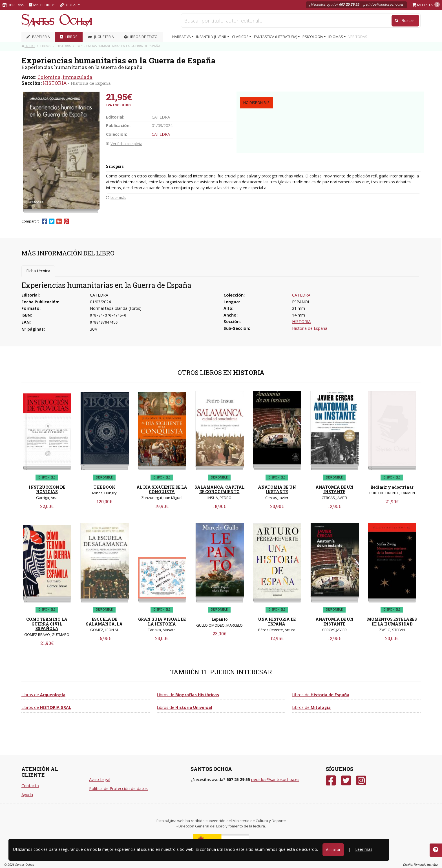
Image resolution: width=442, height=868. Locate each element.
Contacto (30, 786)
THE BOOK (104, 487)
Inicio (28, 46)
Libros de (43, 695)
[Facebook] (331, 781)
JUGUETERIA (101, 37)
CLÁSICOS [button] (241, 37)
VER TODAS (358, 37)
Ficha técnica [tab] (38, 271)
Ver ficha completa (124, 144)
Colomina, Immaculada (65, 77)
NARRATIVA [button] (182, 37)
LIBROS (69, 37)
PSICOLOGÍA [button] (313, 37)
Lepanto (219, 619)
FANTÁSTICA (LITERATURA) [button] (276, 37)
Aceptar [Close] (333, 850)
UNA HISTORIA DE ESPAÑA (277, 622)
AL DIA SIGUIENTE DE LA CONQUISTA (162, 489)
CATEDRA (161, 134)
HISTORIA (55, 83)
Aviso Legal (100, 779)
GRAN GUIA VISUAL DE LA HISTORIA (162, 622)
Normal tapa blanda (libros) (116, 308)
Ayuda (27, 795)
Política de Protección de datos (118, 788)
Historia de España (91, 83)
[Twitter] (346, 781)
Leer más (364, 849)
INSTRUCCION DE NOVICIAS (47, 489)
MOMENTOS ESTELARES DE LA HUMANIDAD (392, 622)
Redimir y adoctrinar (392, 487)
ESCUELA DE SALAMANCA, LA (104, 622)
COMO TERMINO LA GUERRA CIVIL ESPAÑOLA (47, 624)
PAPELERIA (38, 37)
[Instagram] (361, 781)
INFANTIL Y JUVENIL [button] (212, 37)
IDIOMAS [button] (336, 37)
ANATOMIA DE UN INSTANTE (277, 489)
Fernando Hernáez (426, 864)
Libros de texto (141, 37)
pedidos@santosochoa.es (384, 4)
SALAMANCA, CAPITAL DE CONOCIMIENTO (219, 489)
